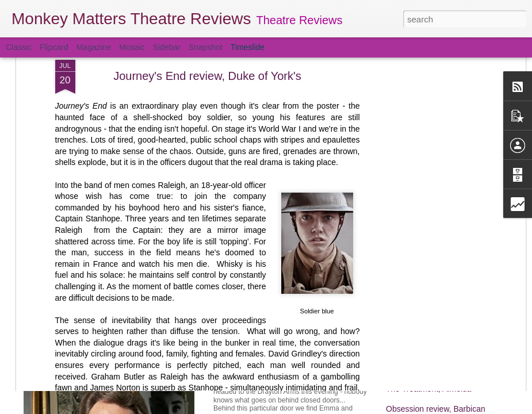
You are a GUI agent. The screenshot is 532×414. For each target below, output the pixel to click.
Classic (19, 47)
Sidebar (167, 47)
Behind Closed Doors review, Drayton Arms (313, 371)
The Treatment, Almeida (429, 389)
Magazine (94, 47)
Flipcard (54, 47)
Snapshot (206, 47)
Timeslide (248, 47)
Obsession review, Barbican (436, 409)
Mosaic (132, 47)
